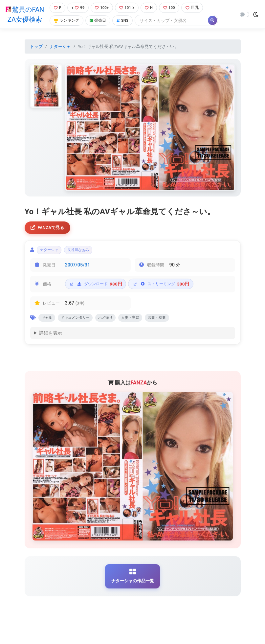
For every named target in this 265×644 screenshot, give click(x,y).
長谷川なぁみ (86, 261)
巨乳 (197, 12)
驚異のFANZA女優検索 (24, 19)
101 (129, 12)
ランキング (66, 25)
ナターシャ (60, 56)
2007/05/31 (78, 277)
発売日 (99, 25)
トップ (36, 56)
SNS (125, 25)
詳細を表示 (51, 346)
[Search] (175, 25)
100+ (103, 12)
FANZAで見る (49, 237)
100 (173, 12)
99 (78, 12)
